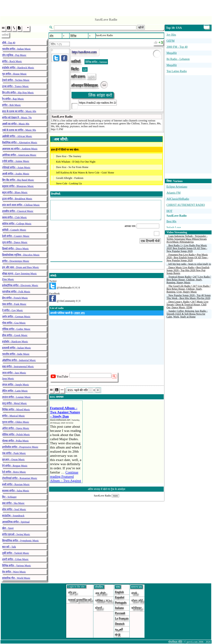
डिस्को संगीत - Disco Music (15, 249)
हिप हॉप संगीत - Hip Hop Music (18, 93)
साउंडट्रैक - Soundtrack (13, 516)
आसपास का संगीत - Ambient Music (20, 149)
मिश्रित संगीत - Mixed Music (16, 410)
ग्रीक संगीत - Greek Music (15, 335)
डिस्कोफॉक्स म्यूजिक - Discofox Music (21, 255)
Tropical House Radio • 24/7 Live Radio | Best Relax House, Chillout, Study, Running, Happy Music (189, 280)
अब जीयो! (101, 593)
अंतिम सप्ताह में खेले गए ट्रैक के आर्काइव (106, 489)
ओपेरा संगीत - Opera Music (16, 428)
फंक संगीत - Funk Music (14, 304)
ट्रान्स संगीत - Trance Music (15, 86)
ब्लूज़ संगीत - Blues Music (15, 192)
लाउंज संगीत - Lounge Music (16, 397)
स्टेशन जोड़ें (137, 601)
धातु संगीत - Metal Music (15, 403)
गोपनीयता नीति (175, 642)
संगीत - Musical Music (13, 416)
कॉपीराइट (136, 608)
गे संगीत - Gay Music (13, 310)
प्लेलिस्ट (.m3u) (104, 601)
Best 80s (171, 221)
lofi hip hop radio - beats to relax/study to (190, 264)
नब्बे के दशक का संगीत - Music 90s (19, 130)
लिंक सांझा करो (100, 95)
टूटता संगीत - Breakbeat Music (17, 199)
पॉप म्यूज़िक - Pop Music (14, 55)
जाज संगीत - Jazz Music (14, 373)
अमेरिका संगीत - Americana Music (19, 155)
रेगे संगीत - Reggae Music (15, 466)
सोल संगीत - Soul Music (14, 509)
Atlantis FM (174, 193)
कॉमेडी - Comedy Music (14, 230)
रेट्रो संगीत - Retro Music (14, 472)
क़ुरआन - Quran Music (13, 459)
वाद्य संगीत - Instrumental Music (18, 366)
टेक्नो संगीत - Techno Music (16, 80)
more (115, 496)
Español (120, 597)
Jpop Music (8, 378)
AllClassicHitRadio (178, 199)
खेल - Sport (8, 528)
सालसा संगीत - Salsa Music (16, 491)
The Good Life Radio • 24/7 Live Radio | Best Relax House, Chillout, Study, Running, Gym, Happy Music (188, 289)
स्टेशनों (99, 608)
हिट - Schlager (9, 497)
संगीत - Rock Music (12, 61)
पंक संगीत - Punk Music (14, 453)
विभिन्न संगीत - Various (96, 62)
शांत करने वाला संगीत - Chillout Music (21, 205)
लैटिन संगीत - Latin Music (15, 391)
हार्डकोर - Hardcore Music (15, 342)
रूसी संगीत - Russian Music (16, 484)
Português (121, 603)
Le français (122, 618)
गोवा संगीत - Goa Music (14, 323)
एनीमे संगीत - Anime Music (16, 161)
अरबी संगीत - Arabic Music (16, 174)
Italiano (119, 608)
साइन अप (79, 313)
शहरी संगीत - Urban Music (15, 559)
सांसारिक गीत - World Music (16, 578)
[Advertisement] (106, 7)
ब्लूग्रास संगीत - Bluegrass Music (18, 186)
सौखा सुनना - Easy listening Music (19, 274)
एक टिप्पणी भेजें (150, 241)
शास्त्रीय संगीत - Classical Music (18, 211)
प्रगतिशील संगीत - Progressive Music (20, 447)
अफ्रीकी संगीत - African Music (17, 136)
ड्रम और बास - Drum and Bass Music (21, 267)
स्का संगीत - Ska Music (13, 503)
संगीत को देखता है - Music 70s (17, 118)
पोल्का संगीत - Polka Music (15, 441)
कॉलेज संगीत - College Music (17, 224)
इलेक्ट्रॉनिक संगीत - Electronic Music (20, 285)
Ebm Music (8, 279)
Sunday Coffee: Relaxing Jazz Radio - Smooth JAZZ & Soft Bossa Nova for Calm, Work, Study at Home (187, 314)
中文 (118, 635)
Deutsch (120, 624)
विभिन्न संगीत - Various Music (17, 566)
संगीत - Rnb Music (11, 105)
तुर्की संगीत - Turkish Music (16, 553)
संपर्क (134, 593)
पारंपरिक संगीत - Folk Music (16, 292)
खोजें (141, 28)
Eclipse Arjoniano (177, 187)
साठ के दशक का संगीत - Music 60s (19, 111)
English (119, 592)
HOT (169, 211)
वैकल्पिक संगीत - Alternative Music (20, 142)
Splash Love (174, 228)
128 (85, 69)
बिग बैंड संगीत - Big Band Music (18, 180)
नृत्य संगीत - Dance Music (15, 242)
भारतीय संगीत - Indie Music (16, 354)
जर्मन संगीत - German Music (16, 317)
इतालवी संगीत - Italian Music (17, 348)
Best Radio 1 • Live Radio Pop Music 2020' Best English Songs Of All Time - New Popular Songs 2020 (187, 248)
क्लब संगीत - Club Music (14, 217)
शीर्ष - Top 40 (9, 43)
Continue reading (65, 478)
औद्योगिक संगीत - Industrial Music (19, 360)
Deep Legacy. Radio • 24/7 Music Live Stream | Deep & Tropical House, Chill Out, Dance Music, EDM (187, 305)
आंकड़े (53, 276)
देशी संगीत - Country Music (16, 236)
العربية (119, 629)
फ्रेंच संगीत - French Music (15, 298)
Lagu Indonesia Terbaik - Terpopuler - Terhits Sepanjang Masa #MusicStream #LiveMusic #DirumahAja (187, 239)
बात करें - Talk (9, 547)
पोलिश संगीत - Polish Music (16, 434)
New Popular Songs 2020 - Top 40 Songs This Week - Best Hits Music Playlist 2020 (189, 297)
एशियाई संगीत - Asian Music (16, 167)
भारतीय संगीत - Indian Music (16, 49)
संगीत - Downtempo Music (16, 261)
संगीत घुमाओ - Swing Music (16, 534)
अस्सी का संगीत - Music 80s (16, 124)
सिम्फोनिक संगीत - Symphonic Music (20, 541)
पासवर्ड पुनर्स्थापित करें (80, 600)
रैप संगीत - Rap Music (13, 99)
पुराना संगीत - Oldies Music (16, 422)
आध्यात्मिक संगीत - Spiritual (16, 522)
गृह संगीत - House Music (14, 74)
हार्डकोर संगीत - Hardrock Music (18, 68)
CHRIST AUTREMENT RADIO (186, 205)
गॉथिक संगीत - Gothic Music (16, 329)
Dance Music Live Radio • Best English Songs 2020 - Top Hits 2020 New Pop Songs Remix (188, 270)
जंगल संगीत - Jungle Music (16, 385)
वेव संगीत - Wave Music (14, 572)
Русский (120, 613)
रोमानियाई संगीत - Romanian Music (20, 478)
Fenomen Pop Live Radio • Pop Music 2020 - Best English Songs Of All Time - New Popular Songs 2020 (187, 258)
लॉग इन (72, 593)
